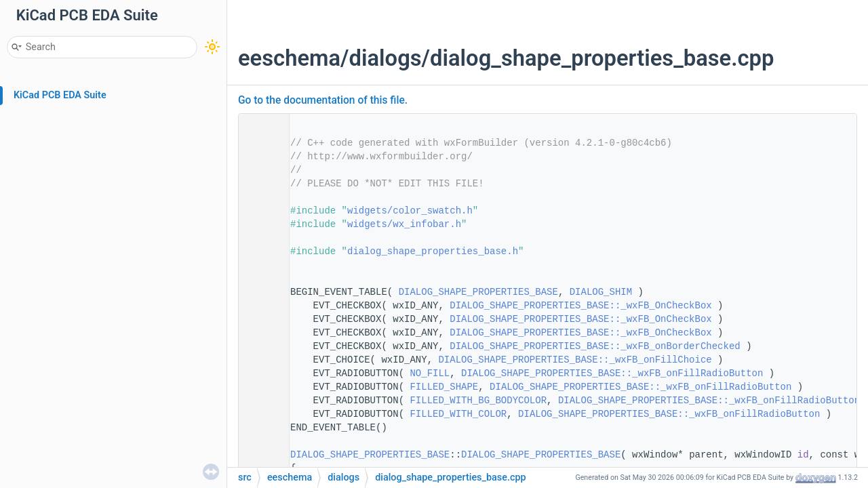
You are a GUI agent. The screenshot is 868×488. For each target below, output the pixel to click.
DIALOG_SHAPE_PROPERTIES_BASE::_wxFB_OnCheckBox (580, 306)
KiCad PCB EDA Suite (60, 95)
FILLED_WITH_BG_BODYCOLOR (478, 401)
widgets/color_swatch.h (410, 211)
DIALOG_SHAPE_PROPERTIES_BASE (478, 292)
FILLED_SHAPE (444, 387)
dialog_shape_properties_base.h (433, 251)
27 (260, 455)
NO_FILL (430, 373)
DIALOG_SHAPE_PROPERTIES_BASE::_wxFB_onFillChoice (575, 360)
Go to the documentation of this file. (323, 100)
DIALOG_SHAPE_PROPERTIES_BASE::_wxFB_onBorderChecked (595, 346)
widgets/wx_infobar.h (404, 224)
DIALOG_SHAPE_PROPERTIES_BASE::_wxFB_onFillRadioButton (612, 373)
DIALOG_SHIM (601, 292)
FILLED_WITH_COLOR (458, 414)
